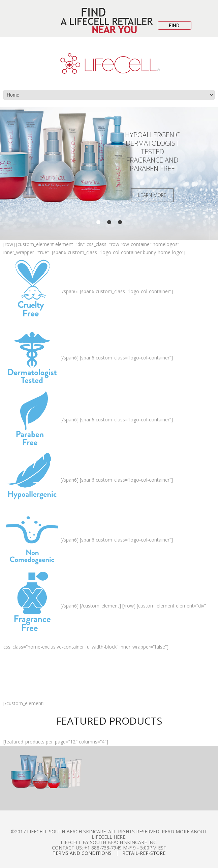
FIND (174, 25)
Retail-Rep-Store (144, 853)
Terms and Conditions (82, 853)
